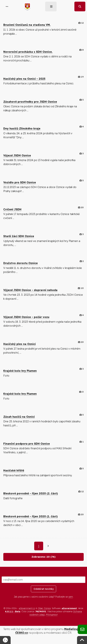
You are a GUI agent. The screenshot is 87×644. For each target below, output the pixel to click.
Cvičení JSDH (12, 209)
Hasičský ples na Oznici (20, 344)
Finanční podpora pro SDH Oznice (27, 444)
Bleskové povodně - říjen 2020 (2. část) (31, 493)
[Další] (48, 546)
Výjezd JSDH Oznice (17, 155)
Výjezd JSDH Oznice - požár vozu (26, 317)
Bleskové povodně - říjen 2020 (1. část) (30, 516)
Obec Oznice (44, 608)
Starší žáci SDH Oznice (19, 236)
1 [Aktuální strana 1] (39, 546)
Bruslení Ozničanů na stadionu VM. (27, 25)
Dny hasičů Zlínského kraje (22, 128)
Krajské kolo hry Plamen (20, 371)
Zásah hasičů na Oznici (19, 417)
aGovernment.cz (27, 608)
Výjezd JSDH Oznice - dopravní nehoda (30, 290)
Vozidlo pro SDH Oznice (20, 182)
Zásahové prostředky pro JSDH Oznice (30, 102)
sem (71, 597)
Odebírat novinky (44, 589)
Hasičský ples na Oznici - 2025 (24, 79)
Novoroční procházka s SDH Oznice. (28, 52)
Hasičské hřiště (14, 470)
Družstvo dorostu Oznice (21, 263)
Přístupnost (52, 615)
